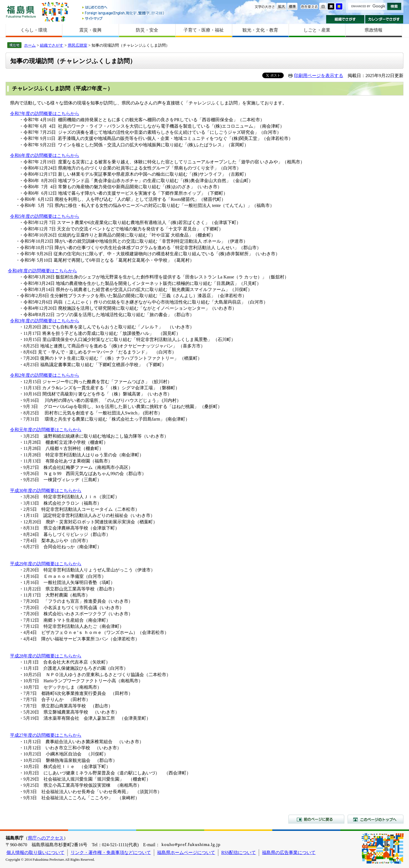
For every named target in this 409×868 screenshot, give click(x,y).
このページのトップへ (376, 819)
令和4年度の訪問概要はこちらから (42, 271)
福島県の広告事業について (289, 852)
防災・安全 (147, 30)
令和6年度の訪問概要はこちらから (45, 155)
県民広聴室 (78, 45)
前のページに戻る (316, 819)
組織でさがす (345, 19)
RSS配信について (239, 852)
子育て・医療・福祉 (204, 30)
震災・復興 (90, 30)
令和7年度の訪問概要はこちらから (45, 114)
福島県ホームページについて (186, 852)
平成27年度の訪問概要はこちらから (46, 735)
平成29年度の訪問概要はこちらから (46, 564)
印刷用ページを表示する (319, 76)
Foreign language (124, 13)
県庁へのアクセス (46, 838)
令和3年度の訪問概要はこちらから (45, 321)
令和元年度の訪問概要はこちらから (46, 430)
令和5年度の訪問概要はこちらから (45, 216)
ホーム (30, 45)
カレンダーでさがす (384, 19)
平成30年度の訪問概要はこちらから (46, 491)
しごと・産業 (317, 30)
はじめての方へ (124, 8)
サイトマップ (124, 18)
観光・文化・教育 (260, 30)
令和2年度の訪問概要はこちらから (45, 375)
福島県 (21, 12)
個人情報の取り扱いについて (35, 852)
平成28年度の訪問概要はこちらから (46, 656)
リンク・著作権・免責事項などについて (111, 852)
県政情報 (374, 30)
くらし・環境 (34, 30)
